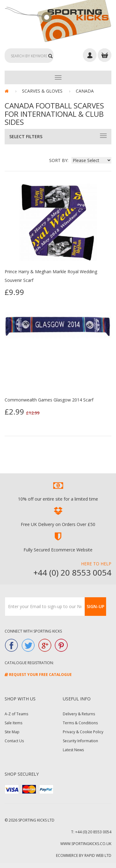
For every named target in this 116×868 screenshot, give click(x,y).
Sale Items (13, 723)
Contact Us (14, 741)
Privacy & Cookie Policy (83, 732)
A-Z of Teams (16, 714)
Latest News (73, 750)
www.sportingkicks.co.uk (86, 844)
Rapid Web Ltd (98, 855)
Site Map (12, 732)
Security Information (80, 741)
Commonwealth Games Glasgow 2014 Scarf (49, 400)
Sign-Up (95, 606)
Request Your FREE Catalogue (38, 675)
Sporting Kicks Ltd (36, 820)
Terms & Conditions (80, 723)
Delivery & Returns (79, 714)
